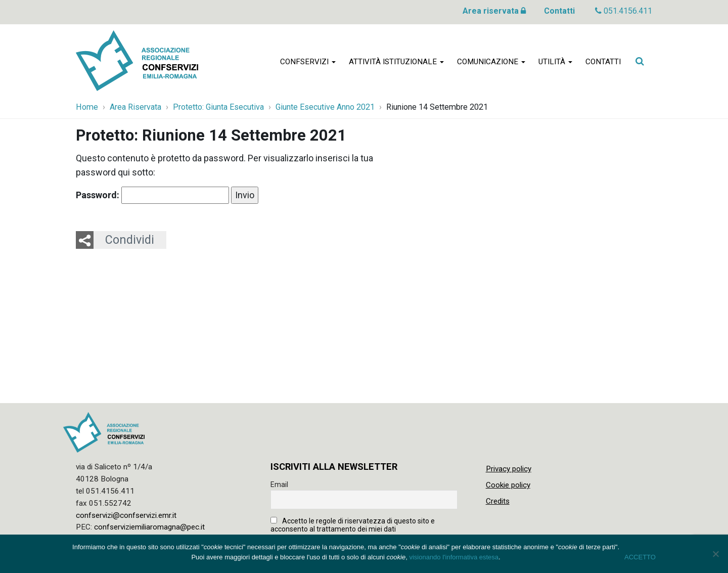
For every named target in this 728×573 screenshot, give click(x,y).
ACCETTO (640, 557)
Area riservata (494, 11)
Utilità (555, 62)
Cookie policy (508, 485)
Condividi (130, 240)
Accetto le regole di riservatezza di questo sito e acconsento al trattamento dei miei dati (353, 525)
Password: (152, 195)
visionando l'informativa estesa (454, 557)
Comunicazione (491, 62)
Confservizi (308, 62)
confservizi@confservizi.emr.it (126, 515)
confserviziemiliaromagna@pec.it (149, 527)
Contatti (559, 11)
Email (279, 484)
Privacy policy (509, 469)
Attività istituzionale (396, 62)
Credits (498, 501)
